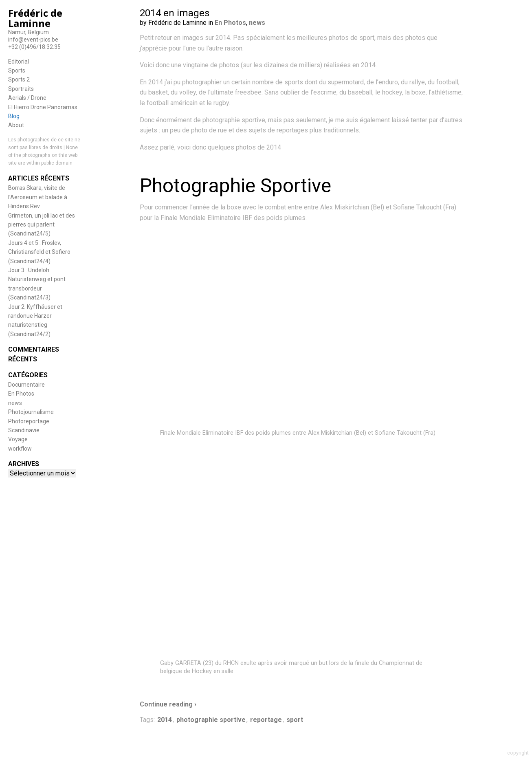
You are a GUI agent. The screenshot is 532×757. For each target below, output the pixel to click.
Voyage (18, 439)
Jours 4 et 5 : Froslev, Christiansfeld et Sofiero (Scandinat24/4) (39, 252)
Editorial (19, 62)
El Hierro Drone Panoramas (43, 107)
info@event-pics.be (33, 40)
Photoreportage (29, 421)
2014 (165, 720)
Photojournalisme (31, 412)
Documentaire (26, 385)
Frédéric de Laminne (35, 18)
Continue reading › (168, 704)
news (15, 403)
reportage (266, 720)
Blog (14, 116)
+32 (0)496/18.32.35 (34, 47)
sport (295, 720)
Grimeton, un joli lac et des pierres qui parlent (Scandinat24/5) (42, 225)
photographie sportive (211, 720)
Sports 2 (19, 79)
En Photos (21, 394)
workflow (20, 449)
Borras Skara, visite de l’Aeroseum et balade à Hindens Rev (38, 197)
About (16, 125)
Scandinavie (24, 430)
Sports (17, 70)
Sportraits (21, 89)
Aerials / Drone (27, 98)
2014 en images (175, 13)
